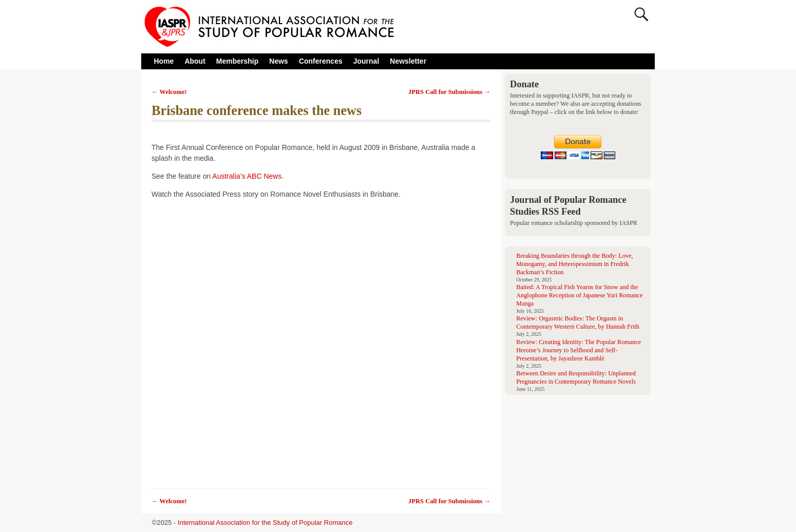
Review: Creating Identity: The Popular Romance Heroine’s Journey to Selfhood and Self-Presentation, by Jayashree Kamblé (579, 350)
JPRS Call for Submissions (449, 92)
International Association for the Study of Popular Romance (265, 522)
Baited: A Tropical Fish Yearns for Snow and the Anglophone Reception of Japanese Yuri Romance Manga (579, 295)
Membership (237, 61)
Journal (366, 61)
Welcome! (169, 92)
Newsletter (408, 61)
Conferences (323, 61)
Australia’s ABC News (247, 176)
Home (164, 61)
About (197, 61)
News (279, 61)
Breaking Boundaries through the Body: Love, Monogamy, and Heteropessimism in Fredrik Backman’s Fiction (574, 264)
